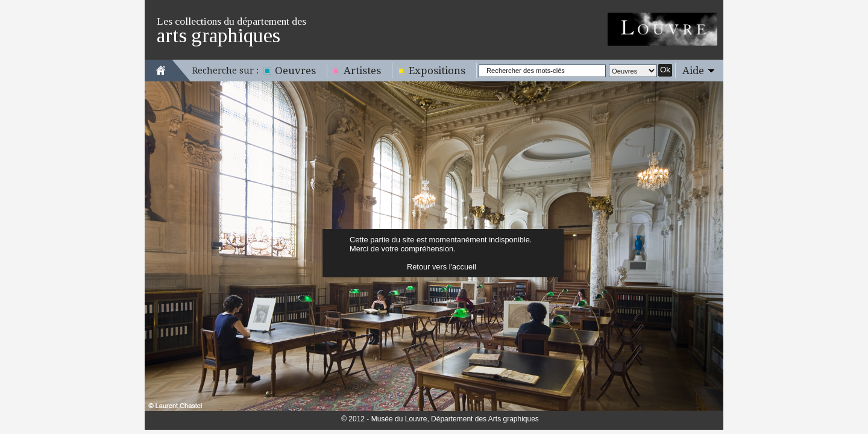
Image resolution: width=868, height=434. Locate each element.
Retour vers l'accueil (442, 267)
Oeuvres (295, 71)
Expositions (437, 71)
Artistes (362, 71)
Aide (693, 71)
